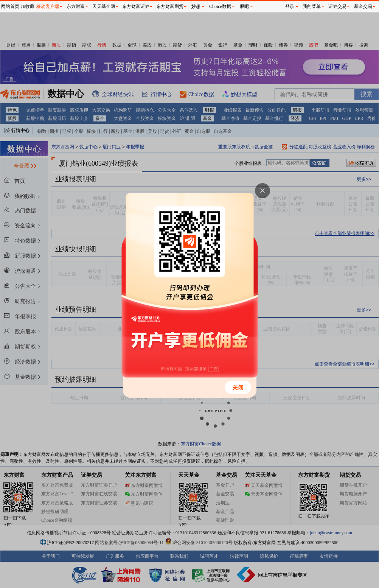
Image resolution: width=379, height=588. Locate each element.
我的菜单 (312, 6)
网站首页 (10, 6)
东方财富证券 (136, 6)
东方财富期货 (170, 6)
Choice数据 (220, 6)
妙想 (196, 6)
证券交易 (337, 6)
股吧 (244, 6)
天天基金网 (104, 6)
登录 (290, 6)
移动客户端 (48, 6)
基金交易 (363, 6)
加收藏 (28, 6)
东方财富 (76, 6)
